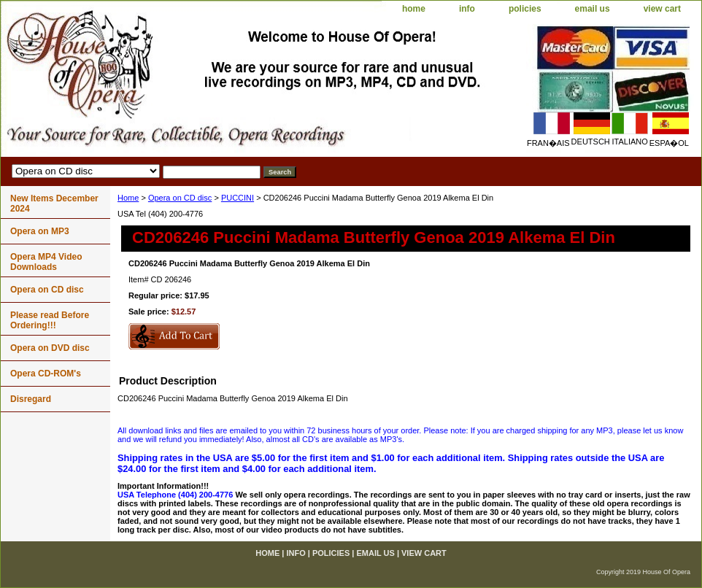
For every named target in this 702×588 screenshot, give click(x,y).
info (467, 9)
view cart (662, 9)
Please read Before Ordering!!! (50, 320)
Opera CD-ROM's (46, 374)
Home (128, 198)
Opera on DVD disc (50, 348)
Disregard (31, 399)
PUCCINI (238, 198)
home (414, 9)
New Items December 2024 (54, 204)
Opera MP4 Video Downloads (46, 262)
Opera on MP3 (40, 231)
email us (593, 9)
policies (525, 9)
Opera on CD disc (180, 198)
